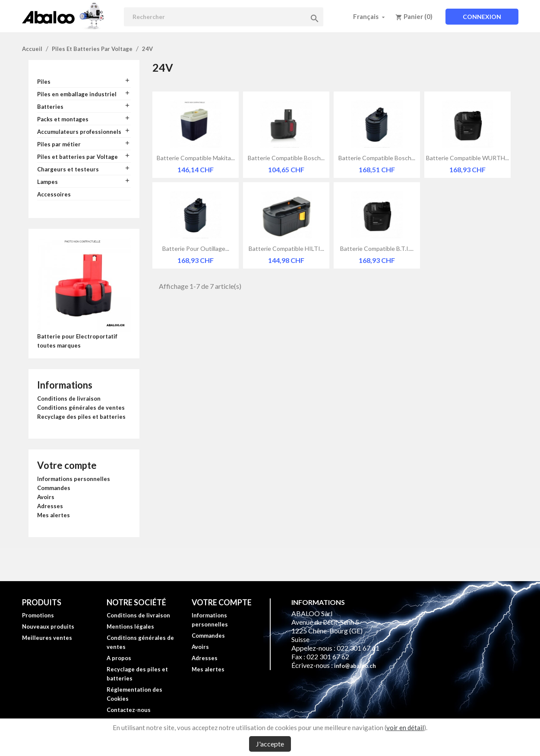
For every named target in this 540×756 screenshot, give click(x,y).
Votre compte (67, 465)
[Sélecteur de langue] (370, 16)
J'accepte (270, 744)
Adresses (50, 506)
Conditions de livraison (69, 399)
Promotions (38, 615)
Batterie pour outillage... (196, 248)
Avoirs (46, 497)
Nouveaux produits (48, 626)
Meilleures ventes (47, 638)
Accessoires (54, 194)
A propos (119, 658)
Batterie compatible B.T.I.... (377, 248)
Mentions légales (130, 626)
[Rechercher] (224, 17)
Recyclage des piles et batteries (81, 417)
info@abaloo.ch (355, 666)
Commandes (54, 488)
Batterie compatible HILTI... (286, 248)
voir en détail (405, 728)
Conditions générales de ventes (81, 408)
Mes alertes (54, 515)
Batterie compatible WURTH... (467, 158)
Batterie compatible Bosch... (286, 158)
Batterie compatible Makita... (196, 158)
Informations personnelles (74, 479)
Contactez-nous (129, 710)
